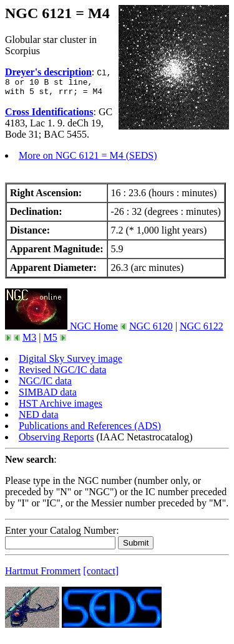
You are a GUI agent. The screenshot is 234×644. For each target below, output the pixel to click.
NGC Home (61, 330)
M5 (50, 341)
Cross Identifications (49, 116)
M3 (29, 341)
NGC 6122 (202, 330)
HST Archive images (61, 407)
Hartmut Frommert (43, 575)
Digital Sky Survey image (71, 362)
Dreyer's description (48, 72)
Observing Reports (56, 441)
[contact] (101, 575)
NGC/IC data (45, 385)
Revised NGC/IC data (62, 373)
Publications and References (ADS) (90, 429)
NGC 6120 (151, 330)
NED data (39, 418)
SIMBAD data (48, 396)
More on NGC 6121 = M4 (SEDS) (88, 159)
